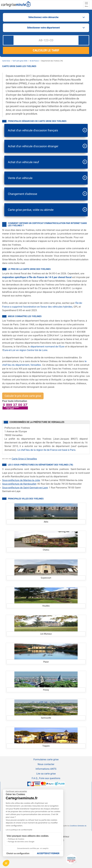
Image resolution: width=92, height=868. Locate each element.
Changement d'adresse (22, 194)
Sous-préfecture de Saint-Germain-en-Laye (25, 488)
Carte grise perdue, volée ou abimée (31, 210)
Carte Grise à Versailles (24, 459)
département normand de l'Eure (47, 347)
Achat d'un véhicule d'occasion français (33, 130)
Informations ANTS (46, 769)
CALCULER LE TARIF (46, 50)
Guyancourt (46, 578)
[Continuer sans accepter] (16, 791)
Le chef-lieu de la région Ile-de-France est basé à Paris (46, 450)
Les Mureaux (46, 634)
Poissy (46, 690)
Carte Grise (6, 61)
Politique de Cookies (16, 839)
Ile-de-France (34, 61)
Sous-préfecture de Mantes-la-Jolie (21, 480)
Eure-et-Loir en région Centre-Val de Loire (25, 350)
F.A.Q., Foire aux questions (46, 778)
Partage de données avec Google (21, 842)
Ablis (46, 522)
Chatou (46, 550)
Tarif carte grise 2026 (20, 61)
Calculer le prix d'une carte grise (23, 396)
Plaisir (46, 662)
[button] (6, 863)
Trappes (46, 746)
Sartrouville (46, 718)
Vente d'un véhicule (20, 178)
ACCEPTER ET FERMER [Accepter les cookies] (48, 853)
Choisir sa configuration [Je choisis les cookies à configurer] (18, 853)
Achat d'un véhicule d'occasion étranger (33, 146)
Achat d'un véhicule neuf (23, 162)
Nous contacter (46, 764)
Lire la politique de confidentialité (19, 830)
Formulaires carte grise (46, 759)
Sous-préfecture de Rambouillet (19, 484)
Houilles (46, 606)
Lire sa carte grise (46, 774)
